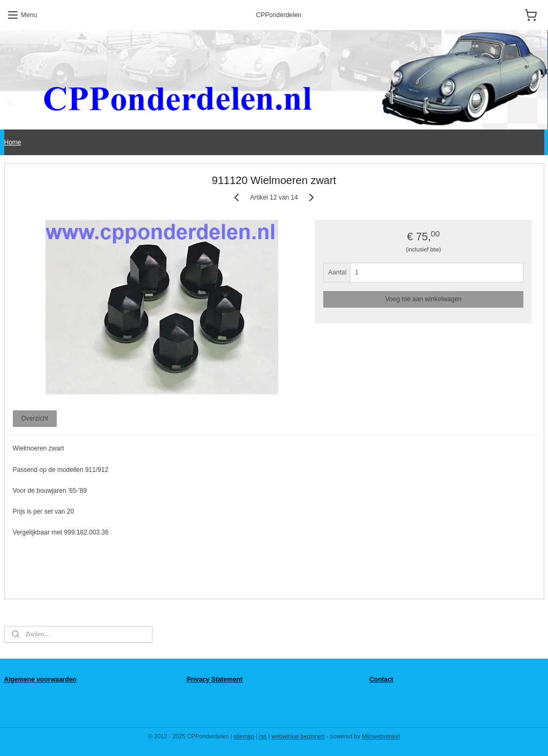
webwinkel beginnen (298, 736)
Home (13, 142)
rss (263, 736)
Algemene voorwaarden (40, 679)
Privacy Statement (215, 679)
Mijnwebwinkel (381, 736)
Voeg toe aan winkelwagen (424, 299)
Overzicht (35, 419)
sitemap (244, 736)
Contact (381, 679)
